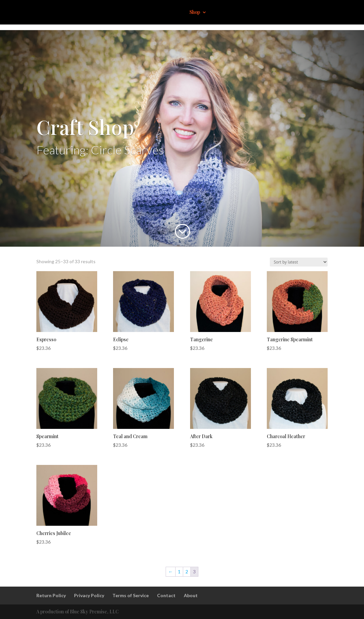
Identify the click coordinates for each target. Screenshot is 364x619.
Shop (195, 13)
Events (266, 13)
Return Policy (51, 595)
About (244, 13)
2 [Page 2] (187, 572)
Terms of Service (131, 595)
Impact (222, 13)
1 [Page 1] (179, 572)
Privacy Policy (89, 595)
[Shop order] (299, 262)
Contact (290, 13)
